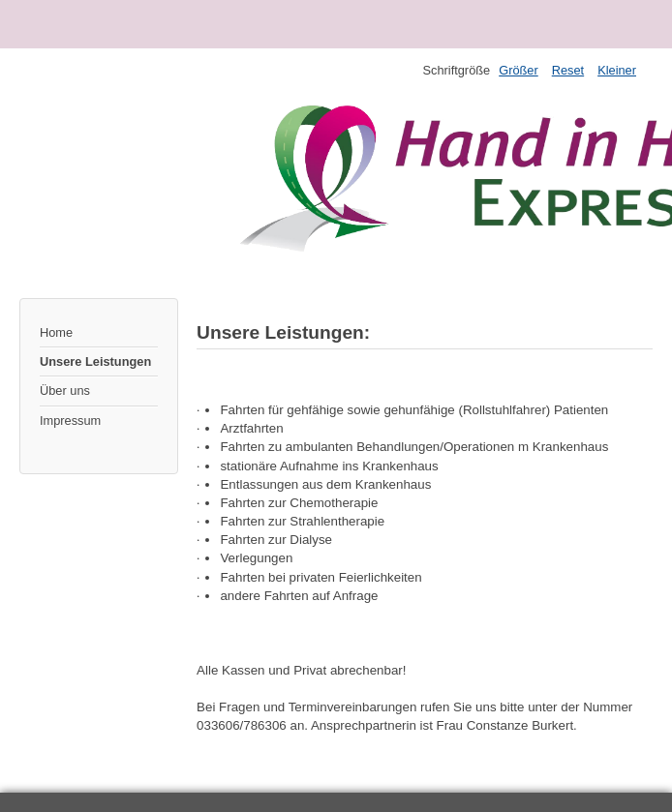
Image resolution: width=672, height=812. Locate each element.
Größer (519, 70)
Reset (568, 70)
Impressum (70, 421)
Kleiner (617, 70)
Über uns (65, 391)
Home (56, 332)
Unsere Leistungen (95, 361)
